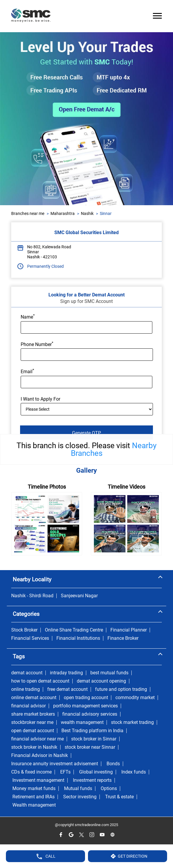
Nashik (87, 213)
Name (28, 316)
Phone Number (37, 344)
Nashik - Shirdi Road (32, 596)
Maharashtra (63, 213)
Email (27, 371)
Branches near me (28, 213)
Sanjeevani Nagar (79, 596)
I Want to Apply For (40, 399)
